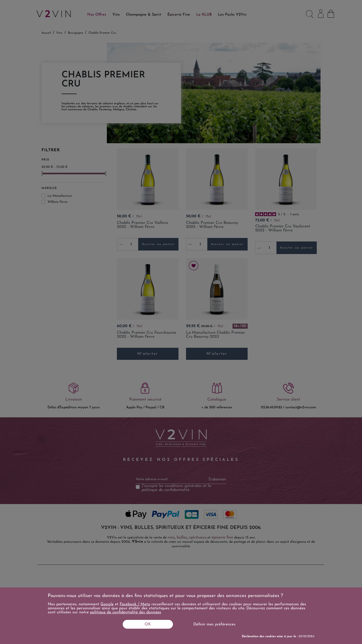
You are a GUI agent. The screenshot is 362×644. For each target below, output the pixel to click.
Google (107, 604)
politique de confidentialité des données (126, 612)
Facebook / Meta (135, 604)
